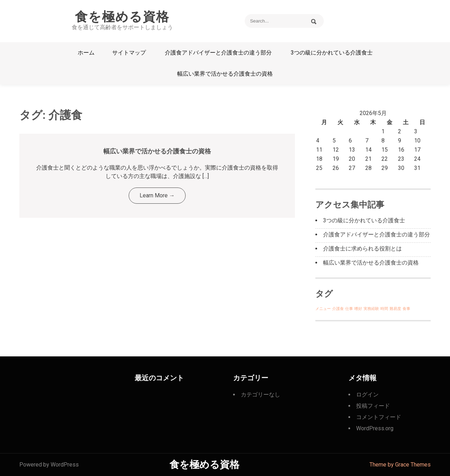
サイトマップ (129, 53)
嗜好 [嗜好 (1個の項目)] (358, 309)
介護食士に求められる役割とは (362, 249)
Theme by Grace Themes (400, 465)
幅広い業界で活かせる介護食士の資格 (225, 74)
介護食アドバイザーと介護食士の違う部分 (218, 53)
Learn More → (157, 195)
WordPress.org (375, 428)
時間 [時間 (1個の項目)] (384, 309)
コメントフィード (379, 417)
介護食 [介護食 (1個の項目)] (338, 309)
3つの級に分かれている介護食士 (332, 53)
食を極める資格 (122, 17)
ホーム (86, 53)
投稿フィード (373, 406)
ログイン (367, 395)
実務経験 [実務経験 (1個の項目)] (371, 309)
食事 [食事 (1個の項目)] (406, 309)
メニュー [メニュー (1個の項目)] (323, 309)
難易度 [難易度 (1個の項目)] (395, 309)
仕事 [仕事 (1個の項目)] (349, 309)
